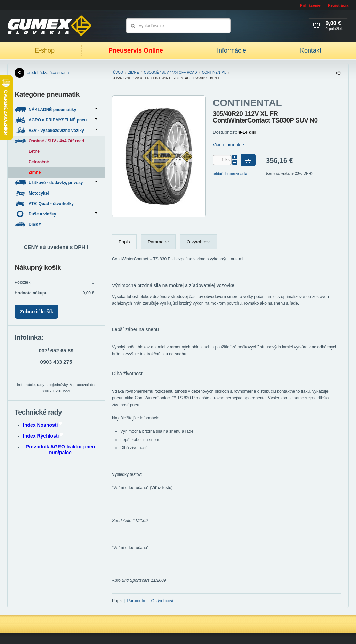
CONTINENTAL (214, 73)
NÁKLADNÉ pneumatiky (56, 109)
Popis (124, 242)
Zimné (133, 73)
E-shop (45, 50)
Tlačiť (339, 75)
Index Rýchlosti (43, 436)
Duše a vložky (56, 214)
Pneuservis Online (136, 50)
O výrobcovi (199, 242)
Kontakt (311, 50)
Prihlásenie (310, 5)
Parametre (158, 242)
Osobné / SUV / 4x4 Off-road (171, 73)
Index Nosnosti (42, 425)
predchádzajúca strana (42, 73)
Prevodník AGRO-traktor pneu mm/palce (60, 450)
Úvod (118, 73)
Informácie (232, 50)
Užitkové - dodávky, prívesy (56, 183)
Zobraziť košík (37, 312)
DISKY (29, 224)
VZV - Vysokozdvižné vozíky (56, 130)
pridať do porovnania (230, 174)
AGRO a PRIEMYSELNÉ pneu (56, 120)
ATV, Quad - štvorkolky (45, 203)
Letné (34, 151)
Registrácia (338, 5)
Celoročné (39, 162)
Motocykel (32, 193)
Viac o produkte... (230, 145)
